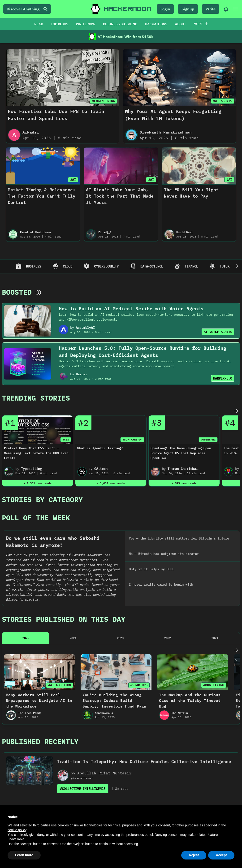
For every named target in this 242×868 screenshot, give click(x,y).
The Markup (180, 630)
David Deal (185, 232)
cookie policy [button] (17, 830)
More (201, 24)
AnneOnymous (104, 630)
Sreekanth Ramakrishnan (166, 132)
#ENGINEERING (104, 101)
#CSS (66, 439)
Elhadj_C (105, 232)
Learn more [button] (24, 855)
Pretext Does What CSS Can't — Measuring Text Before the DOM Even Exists (36, 453)
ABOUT (180, 24)
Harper (82, 374)
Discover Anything (27, 9)
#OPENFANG (208, 439)
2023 (120, 555)
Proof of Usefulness (36, 232)
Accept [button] (221, 855)
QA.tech (101, 469)
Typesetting (31, 469)
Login (165, 9)
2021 (215, 555)
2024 (73, 555)
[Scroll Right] (236, 266)
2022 (168, 555)
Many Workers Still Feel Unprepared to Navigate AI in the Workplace (39, 617)
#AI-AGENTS (223, 101)
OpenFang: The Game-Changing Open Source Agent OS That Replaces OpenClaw (181, 453)
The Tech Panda (30, 630)
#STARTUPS (139, 602)
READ (39, 24)
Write (211, 9)
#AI (73, 180)
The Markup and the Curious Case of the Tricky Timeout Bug (190, 617)
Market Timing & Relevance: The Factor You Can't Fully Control (42, 196)
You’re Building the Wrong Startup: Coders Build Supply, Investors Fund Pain (114, 617)
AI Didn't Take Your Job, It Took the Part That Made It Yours (120, 196)
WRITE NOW (86, 24)
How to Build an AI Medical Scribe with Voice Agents (131, 309)
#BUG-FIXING (214, 602)
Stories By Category (42, 499)
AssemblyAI (85, 328)
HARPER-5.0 (223, 378)
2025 (26, 555)
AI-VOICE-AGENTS (218, 332)
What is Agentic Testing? (100, 448)
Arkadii (31, 132)
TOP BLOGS (60, 24)
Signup (188, 9)
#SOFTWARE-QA (132, 439)
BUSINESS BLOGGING (120, 24)
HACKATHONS (156, 24)
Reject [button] (194, 855)
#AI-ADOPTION (60, 602)
